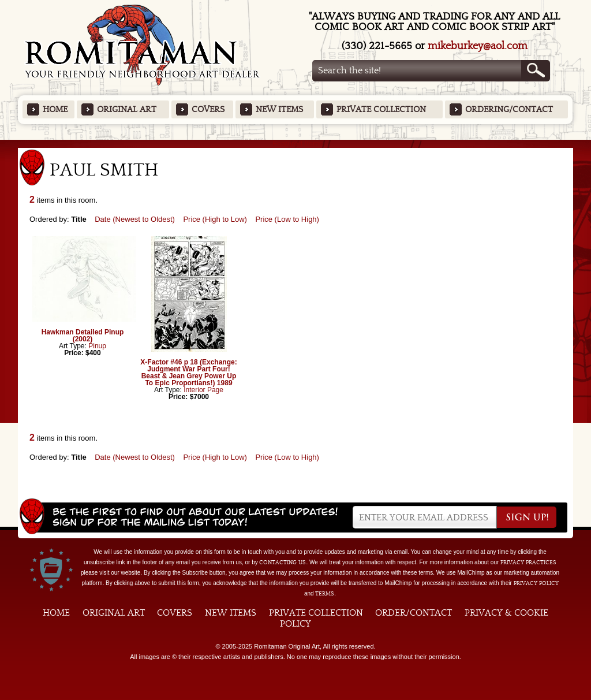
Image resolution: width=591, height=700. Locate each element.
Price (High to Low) (215, 219)
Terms (325, 594)
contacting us (283, 563)
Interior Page (203, 390)
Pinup (97, 346)
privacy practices (528, 563)
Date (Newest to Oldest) (135, 219)
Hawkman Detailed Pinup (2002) (83, 336)
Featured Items (296, 144)
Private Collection (381, 109)
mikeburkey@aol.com (478, 46)
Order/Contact (414, 613)
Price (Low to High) (287, 219)
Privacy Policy (536, 583)
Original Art (127, 109)
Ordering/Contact (509, 109)
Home (55, 109)
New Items (279, 109)
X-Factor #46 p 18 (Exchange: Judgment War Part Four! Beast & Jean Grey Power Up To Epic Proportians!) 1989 (188, 373)
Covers (208, 109)
